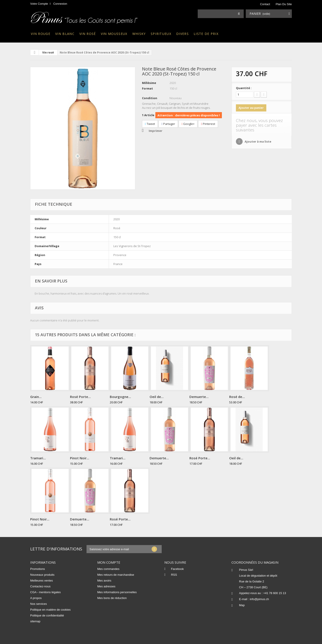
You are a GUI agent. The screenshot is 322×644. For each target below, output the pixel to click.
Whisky (139, 34)
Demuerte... (199, 397)
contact (265, 4)
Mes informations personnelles (117, 592)
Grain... (36, 397)
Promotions (38, 569)
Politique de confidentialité (47, 615)
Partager (168, 124)
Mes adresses (106, 586)
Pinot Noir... (80, 458)
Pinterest (208, 124)
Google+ (188, 124)
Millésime (149, 83)
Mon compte (109, 562)
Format (147, 88)
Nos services (38, 604)
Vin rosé (88, 34)
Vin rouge (41, 34)
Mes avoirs (104, 581)
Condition (150, 98)
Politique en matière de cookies (50, 610)
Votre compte (39, 4)
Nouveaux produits (42, 575)
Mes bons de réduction (112, 598)
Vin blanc (65, 34)
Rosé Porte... (80, 397)
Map (242, 605)
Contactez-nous (40, 586)
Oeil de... (157, 397)
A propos (36, 598)
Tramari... (38, 458)
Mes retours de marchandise (116, 575)
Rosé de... (237, 397)
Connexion (60, 4)
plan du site (284, 4)
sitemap (35, 621)
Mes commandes (108, 569)
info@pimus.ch (259, 599)
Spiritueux (161, 34)
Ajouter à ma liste (258, 141)
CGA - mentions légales (46, 592)
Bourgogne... (120, 397)
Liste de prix (206, 34)
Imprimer (156, 131)
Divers (182, 34)
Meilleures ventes (41, 581)
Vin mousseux (114, 34)
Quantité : (244, 88)
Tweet (150, 124)
